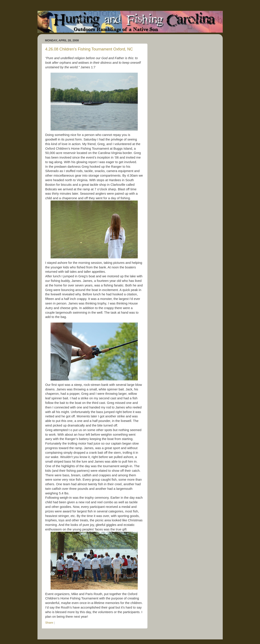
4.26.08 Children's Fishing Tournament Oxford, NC (89, 49)
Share (49, 623)
